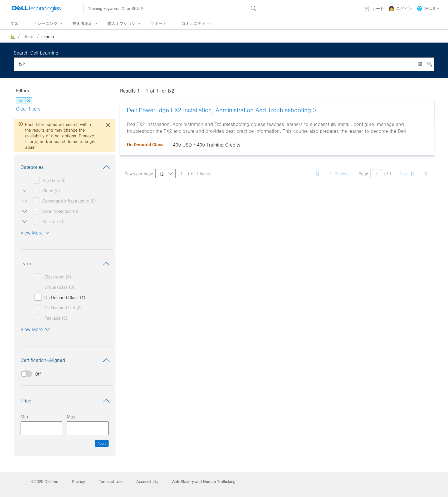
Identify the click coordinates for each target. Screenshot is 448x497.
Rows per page (139, 174)
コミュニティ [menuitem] (193, 23)
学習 (15, 23)
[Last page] (425, 174)
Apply (102, 443)
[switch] (65, 374)
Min (24, 417)
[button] (428, 9)
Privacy (78, 482)
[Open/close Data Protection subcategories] (23, 211)
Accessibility (147, 482)
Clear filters (28, 109)
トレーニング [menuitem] (45, 23)
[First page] (317, 174)
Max (71, 417)
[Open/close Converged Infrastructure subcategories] (23, 201)
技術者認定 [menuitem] (83, 23)
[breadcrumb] (197, 36)
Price (66, 401)
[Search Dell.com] (254, 9)
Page (363, 174)
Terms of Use (111, 482)
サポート (159, 23)
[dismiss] (29, 101)
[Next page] (407, 174)
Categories (66, 167)
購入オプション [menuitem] (122, 23)
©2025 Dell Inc (45, 482)
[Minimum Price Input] (41, 428)
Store (28, 36)
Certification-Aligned (66, 360)
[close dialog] (108, 125)
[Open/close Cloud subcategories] (23, 191)
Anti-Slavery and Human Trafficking (204, 482)
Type (66, 264)
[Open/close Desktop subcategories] (23, 221)
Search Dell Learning (36, 53)
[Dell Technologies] (37, 9)
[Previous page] (339, 174)
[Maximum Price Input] (88, 428)
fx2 (21, 101)
